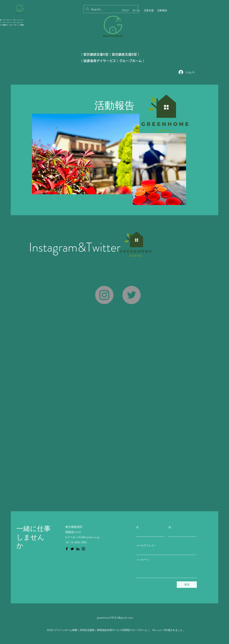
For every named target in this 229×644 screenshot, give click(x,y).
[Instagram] (104, 295)
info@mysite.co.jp (88, 537)
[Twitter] (131, 295)
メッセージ (143, 560)
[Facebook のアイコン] (67, 549)
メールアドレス (145, 545)
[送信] (187, 585)
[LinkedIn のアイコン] (78, 549)
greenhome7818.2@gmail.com (115, 618)
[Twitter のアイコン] (72, 549)
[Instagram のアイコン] (83, 549)
